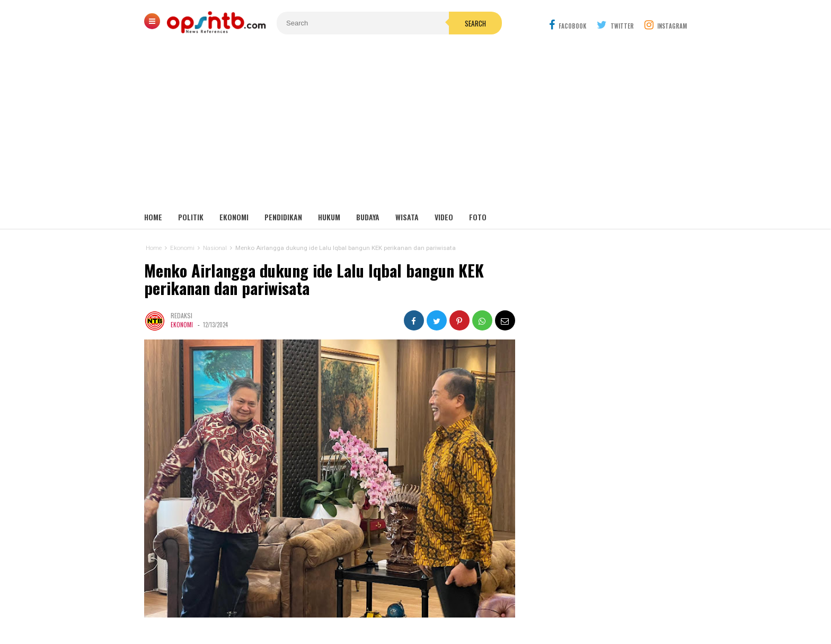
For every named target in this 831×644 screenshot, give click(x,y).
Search (475, 23)
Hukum (329, 217)
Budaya (368, 217)
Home (153, 217)
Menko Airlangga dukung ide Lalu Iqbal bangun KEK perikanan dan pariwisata (314, 279)
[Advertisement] (415, 127)
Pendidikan (283, 217)
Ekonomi (234, 217)
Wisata (407, 217)
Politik (191, 217)
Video (444, 217)
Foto (478, 217)
